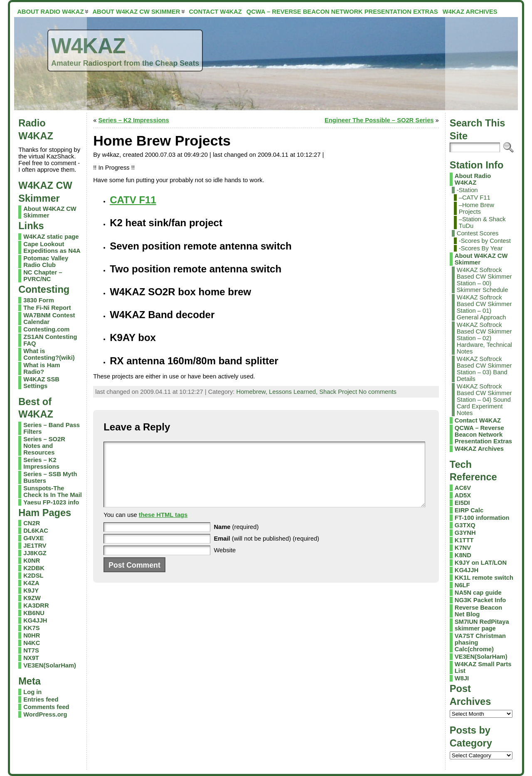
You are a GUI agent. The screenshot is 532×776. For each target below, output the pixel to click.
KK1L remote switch (484, 578)
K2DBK (34, 568)
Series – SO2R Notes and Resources (44, 446)
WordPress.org (45, 714)
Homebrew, (253, 392)
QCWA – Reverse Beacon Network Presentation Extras (483, 435)
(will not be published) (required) (266, 551)
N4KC (32, 643)
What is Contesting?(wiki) (49, 354)
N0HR (32, 635)
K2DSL (33, 576)
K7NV (463, 548)
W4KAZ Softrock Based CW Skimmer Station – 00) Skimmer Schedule (484, 280)
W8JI (462, 678)
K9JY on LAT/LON (481, 563)
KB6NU (34, 613)
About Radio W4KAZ (473, 179)
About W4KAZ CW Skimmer (481, 259)
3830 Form (39, 300)
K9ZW (32, 598)
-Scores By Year (481, 248)
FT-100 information (482, 518)
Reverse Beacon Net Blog (479, 611)
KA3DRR (36, 605)
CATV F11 (133, 200)
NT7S (31, 650)
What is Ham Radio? (42, 368)
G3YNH (465, 533)
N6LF (462, 585)
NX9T (31, 658)
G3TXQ (465, 525)
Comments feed (46, 707)
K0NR (32, 561)
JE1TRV (35, 546)
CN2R (32, 523)
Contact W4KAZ (478, 420)
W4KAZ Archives (479, 449)
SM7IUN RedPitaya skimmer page (482, 625)
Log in (32, 692)
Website (225, 563)
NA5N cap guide (478, 593)
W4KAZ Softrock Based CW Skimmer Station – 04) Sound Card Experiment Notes (484, 400)
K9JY (31, 591)
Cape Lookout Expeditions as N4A (52, 247)
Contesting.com (46, 329)
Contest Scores (478, 233)
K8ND (463, 555)
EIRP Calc (469, 510)
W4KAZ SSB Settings (41, 383)
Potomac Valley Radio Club (46, 262)
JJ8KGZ (35, 553)
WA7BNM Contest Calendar (49, 319)
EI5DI (462, 503)
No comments (378, 392)
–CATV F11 (475, 198)
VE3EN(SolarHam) (50, 665)
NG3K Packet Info (480, 600)
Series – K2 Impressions (41, 463)
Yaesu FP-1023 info (51, 502)
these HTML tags (163, 527)
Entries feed (41, 699)
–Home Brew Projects (477, 208)
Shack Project (338, 392)
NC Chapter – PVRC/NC (43, 276)
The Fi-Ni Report (47, 308)
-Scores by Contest (485, 241)
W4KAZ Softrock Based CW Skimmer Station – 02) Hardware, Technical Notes (484, 338)
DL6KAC (36, 531)
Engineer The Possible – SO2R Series (379, 120)
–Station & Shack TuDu (482, 222)
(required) (236, 539)
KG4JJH (35, 620)
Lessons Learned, (294, 392)
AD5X (463, 495)
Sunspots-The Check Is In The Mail (53, 492)
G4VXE (33, 538)
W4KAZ (88, 46)
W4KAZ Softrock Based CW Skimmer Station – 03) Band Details (484, 369)
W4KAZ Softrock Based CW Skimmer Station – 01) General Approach (484, 307)
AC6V (463, 488)
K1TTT (464, 540)
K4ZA (31, 583)
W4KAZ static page (51, 237)
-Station (467, 190)
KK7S (31, 628)
